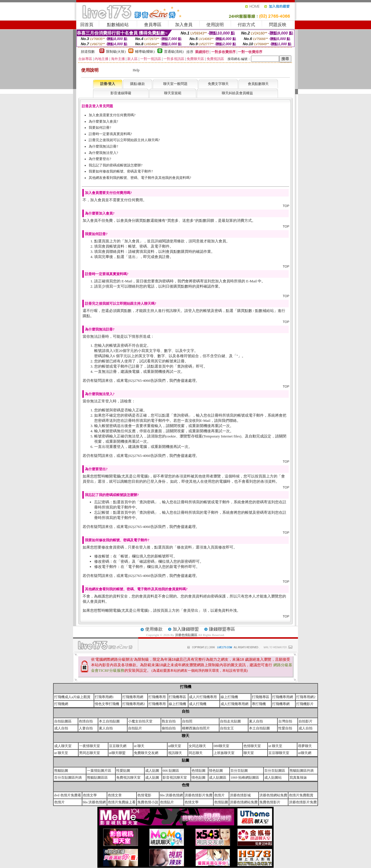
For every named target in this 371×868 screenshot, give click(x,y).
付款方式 (246, 25)
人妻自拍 (86, 728)
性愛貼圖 (123, 771)
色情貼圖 (199, 771)
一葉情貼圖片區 (99, 771)
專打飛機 (259, 704)
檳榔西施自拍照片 (196, 728)
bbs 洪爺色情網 (172, 795)
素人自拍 (256, 721)
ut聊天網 (304, 753)
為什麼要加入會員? (103, 121)
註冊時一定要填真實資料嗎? (110, 134)
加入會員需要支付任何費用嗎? (112, 115)
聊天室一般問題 (175, 84)
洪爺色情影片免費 (199, 795)
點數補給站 (118, 25)
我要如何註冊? (100, 128)
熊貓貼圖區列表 (302, 771)
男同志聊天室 (90, 753)
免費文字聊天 (218, 84)
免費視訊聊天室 (128, 778)
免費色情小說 (148, 802)
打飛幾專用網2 (134, 704)
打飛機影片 (305, 704)
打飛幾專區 (261, 697)
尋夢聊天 (305, 746)
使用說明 (215, 25)
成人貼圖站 (273, 778)
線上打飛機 (229, 697)
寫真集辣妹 (298, 778)
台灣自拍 (285, 721)
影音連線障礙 (121, 93)
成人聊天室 (63, 746)
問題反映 (278, 25)
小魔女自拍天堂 (140, 721)
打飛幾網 (61, 704)
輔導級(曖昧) (145, 52)
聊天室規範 (173, 93)
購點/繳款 (138, 84)
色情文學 (90, 795)
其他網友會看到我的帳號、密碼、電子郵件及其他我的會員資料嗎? (140, 178)
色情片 (219, 795)
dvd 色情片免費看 (68, 795)
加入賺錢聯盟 (186, 629)
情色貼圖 (216, 771)
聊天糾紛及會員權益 (237, 93)
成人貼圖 (152, 771)
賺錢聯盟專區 (222, 629)
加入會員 (184, 25)
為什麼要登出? (100, 159)
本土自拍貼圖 (109, 721)
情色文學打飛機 (107, 704)
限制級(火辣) (116, 52)
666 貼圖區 (171, 771)
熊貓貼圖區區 (97, 778)
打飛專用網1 (104, 697)
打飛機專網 (281, 704)
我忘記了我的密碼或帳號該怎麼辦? (116, 165)
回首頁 (87, 25)
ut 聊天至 (275, 746)
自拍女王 (227, 728)
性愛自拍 (285, 728)
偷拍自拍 (169, 728)
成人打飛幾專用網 (234, 704)
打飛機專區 (177, 697)
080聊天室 (221, 746)
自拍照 (187, 721)
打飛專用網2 (306, 697)
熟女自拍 (169, 721)
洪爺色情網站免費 (273, 795)
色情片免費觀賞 (301, 795)
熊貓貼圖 (61, 771)
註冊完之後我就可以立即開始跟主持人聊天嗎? (124, 140)
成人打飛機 (198, 704)
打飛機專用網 (283, 697)
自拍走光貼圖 (230, 721)
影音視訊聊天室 (175, 778)
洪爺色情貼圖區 (187, 635)
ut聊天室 (175, 746)
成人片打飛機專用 (203, 697)
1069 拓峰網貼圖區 (245, 778)
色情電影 (144, 795)
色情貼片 (167, 802)
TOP (286, 206)
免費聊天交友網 (146, 753)
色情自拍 (86, 721)
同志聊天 (196, 753)
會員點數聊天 (258, 84)
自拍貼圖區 (63, 721)
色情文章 (115, 795)
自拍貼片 (135, 728)
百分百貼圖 (239, 771)
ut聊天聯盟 (117, 753)
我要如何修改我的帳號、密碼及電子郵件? (121, 171)
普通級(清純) (174, 52)
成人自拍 (61, 728)
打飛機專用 (157, 697)
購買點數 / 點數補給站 (255, 311)
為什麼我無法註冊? (103, 146)
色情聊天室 (252, 746)
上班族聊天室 (224, 753)
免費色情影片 (270, 802)
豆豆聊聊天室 (279, 753)
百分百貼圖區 (275, 771)
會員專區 (153, 25)
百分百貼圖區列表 (68, 778)
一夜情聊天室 (90, 746)
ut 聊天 (139, 746)
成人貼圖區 (218, 778)
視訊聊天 (175, 753)
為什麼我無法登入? (103, 153)
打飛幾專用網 (133, 697)
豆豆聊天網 (118, 746)
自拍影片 (305, 721)
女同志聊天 (197, 746)
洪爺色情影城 (240, 795)
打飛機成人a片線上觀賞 (72, 697)
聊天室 (249, 753)
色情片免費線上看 (122, 802)
